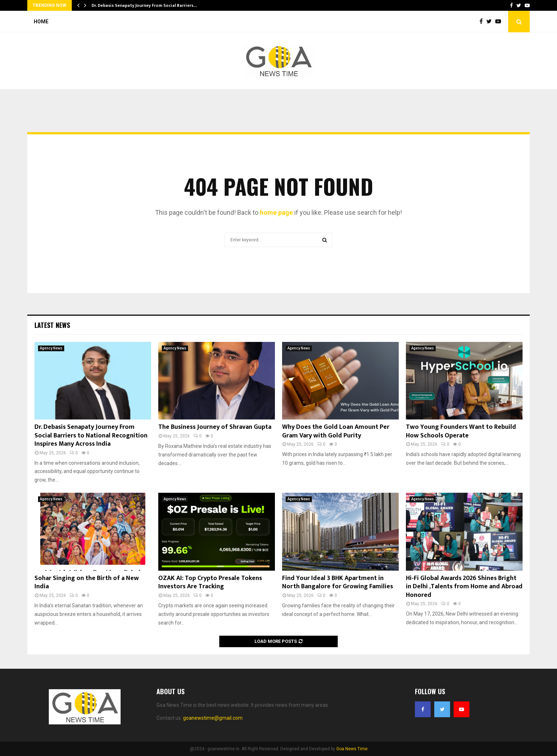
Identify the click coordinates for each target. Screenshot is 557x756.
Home (41, 22)
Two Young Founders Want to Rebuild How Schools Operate (461, 431)
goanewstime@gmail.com (213, 718)
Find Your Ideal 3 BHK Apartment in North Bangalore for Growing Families (338, 582)
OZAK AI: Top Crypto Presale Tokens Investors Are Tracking (210, 582)
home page (276, 212)
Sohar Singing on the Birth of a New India (87, 582)
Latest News (52, 325)
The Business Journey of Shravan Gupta (215, 427)
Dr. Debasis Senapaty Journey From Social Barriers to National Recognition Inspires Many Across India (91, 435)
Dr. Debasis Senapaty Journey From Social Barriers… (144, 5)
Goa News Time (352, 749)
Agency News (51, 348)
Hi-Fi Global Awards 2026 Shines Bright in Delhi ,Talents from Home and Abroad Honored (464, 587)
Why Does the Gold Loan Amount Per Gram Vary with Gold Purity (336, 431)
